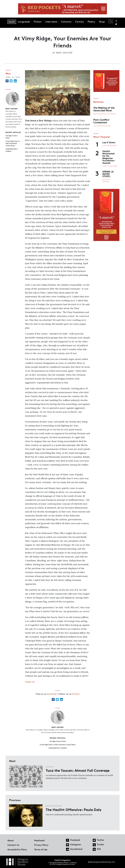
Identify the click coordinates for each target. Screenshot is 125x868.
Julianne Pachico (102, 126)
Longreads (24, 22)
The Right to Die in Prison (58, 741)
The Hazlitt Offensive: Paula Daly (74, 809)
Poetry (91, 22)
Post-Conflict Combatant (101, 121)
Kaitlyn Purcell (106, 180)
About (11, 840)
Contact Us (13, 845)
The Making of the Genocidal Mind (104, 109)
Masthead (39, 840)
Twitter (116, 24)
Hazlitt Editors (110, 166)
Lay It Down (109, 142)
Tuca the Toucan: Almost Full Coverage (78, 770)
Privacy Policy (41, 845)
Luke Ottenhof (110, 146)
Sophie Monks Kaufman (105, 114)
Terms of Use (41, 849)
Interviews (51, 22)
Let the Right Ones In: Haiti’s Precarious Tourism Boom (13, 143)
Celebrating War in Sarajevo (58, 748)
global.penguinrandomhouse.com (101, 862)
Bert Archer (64, 53)
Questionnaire (54, 806)
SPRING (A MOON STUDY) (108, 174)
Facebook (116, 21)
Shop (102, 22)
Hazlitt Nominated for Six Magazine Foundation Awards (108, 157)
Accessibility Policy (17, 849)
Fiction (38, 22)
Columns (66, 22)
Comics (79, 22)
